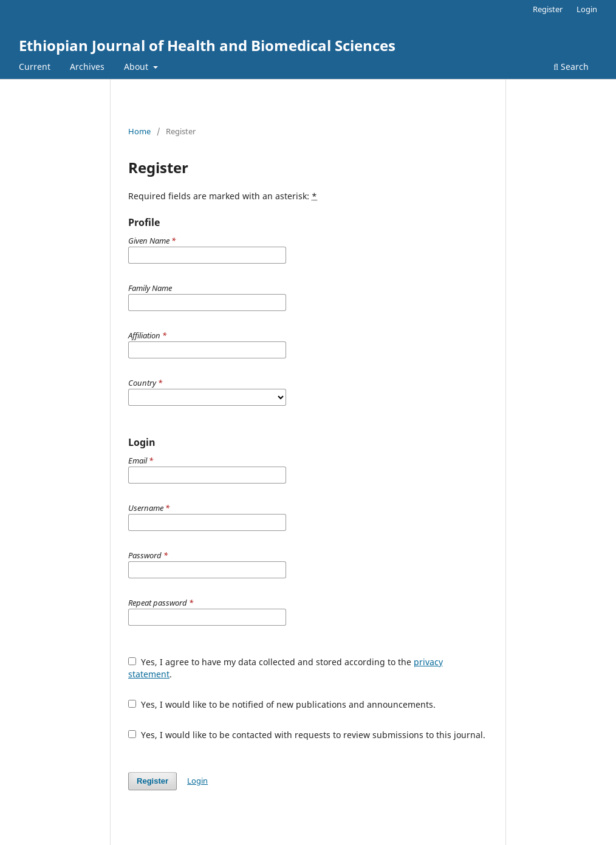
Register (548, 9)
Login (587, 9)
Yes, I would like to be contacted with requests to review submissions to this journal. (307, 735)
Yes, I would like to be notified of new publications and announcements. (282, 704)
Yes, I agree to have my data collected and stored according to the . (286, 668)
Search (571, 67)
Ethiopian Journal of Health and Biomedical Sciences (207, 45)
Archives (87, 67)
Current (35, 67)
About (137, 67)
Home (139, 131)
